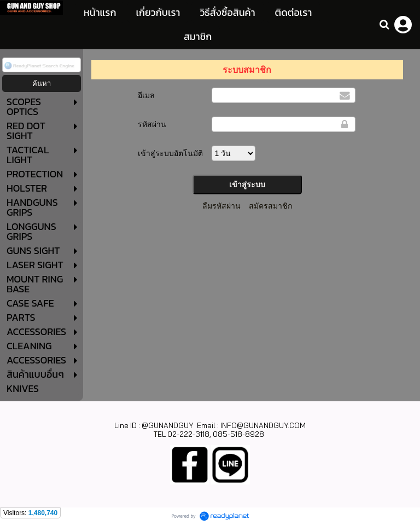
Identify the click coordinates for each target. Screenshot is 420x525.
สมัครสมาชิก (270, 206)
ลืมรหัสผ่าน (221, 206)
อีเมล (146, 95)
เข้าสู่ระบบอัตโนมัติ (170, 153)
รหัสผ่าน (152, 124)
